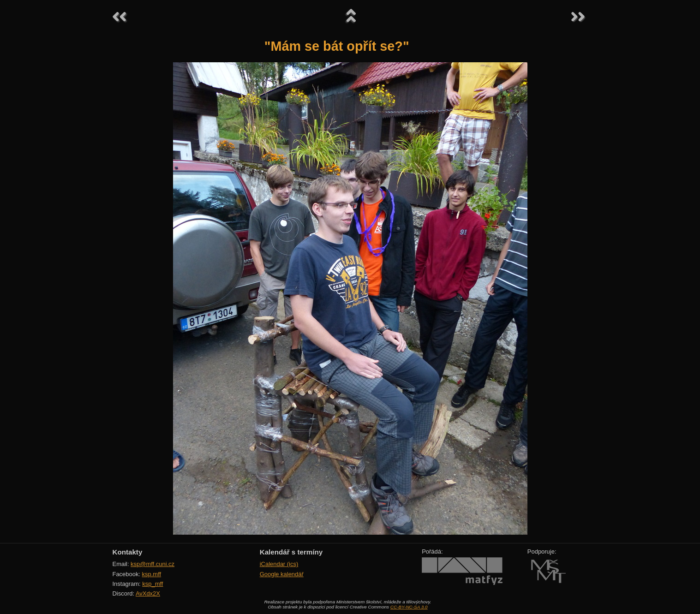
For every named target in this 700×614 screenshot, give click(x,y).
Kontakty (128, 552)
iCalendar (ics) (279, 564)
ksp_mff (153, 584)
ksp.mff (152, 574)
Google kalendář (282, 574)
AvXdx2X (148, 593)
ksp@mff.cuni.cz (153, 564)
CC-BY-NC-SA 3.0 (409, 607)
